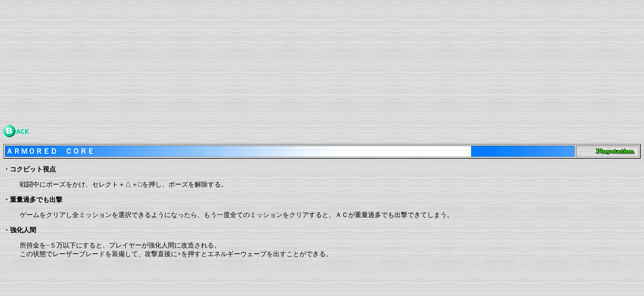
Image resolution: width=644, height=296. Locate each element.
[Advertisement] (250, 61)
